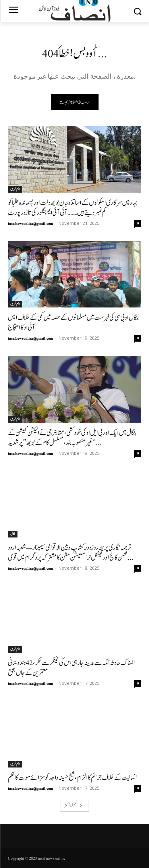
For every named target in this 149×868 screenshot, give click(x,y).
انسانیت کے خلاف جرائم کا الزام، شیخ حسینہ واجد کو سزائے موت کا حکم (73, 778)
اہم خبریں (15, 189)
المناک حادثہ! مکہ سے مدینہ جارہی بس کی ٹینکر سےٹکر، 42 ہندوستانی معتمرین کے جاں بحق (72, 668)
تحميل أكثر (74, 805)
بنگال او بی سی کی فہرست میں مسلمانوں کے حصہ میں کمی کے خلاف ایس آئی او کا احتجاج (73, 323)
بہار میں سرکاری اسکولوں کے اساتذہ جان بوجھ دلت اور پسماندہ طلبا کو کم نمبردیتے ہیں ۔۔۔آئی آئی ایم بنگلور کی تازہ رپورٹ (73, 208)
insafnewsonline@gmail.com (30, 224)
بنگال (13, 534)
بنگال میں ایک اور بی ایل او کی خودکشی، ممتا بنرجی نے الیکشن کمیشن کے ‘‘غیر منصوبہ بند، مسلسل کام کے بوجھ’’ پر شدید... (72, 438)
